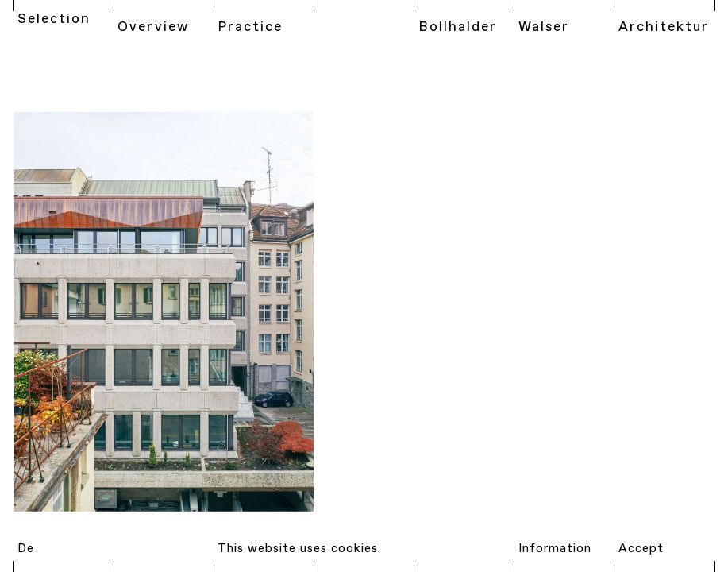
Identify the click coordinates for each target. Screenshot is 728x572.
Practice (250, 27)
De (26, 549)
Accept (641, 549)
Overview (153, 27)
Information (555, 549)
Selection (54, 19)
